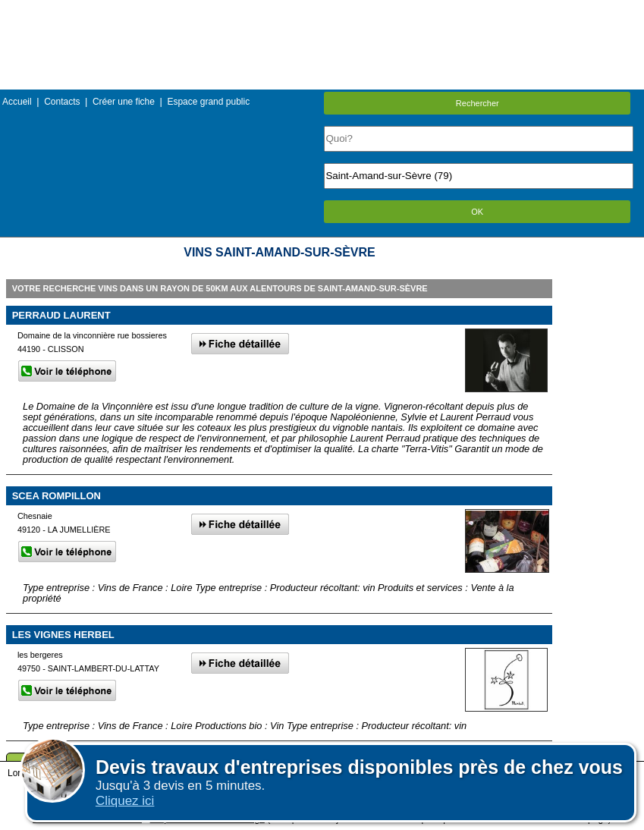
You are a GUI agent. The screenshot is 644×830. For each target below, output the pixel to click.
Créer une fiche (124, 102)
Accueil (17, 102)
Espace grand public (208, 102)
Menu (322, 11)
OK (477, 212)
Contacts (62, 102)
